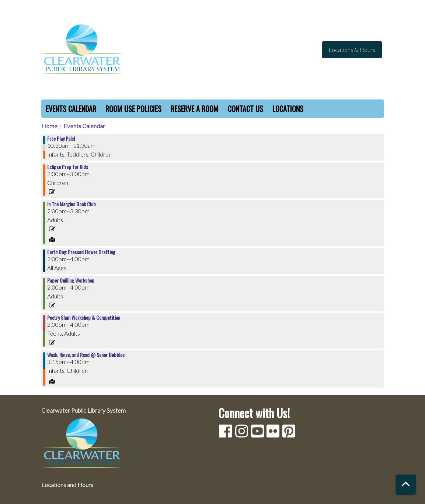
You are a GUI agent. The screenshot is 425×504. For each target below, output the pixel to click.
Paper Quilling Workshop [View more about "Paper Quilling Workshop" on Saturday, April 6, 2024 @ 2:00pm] (71, 280)
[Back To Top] (406, 485)
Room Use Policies (133, 109)
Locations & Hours (352, 50)
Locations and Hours (67, 485)
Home (49, 126)
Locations (288, 109)
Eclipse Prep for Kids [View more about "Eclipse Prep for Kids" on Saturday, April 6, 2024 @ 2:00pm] (68, 167)
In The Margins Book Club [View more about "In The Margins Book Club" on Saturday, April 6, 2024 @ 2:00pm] (72, 204)
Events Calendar (71, 109)
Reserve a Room (195, 109)
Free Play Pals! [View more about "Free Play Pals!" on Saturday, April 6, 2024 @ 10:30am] (61, 139)
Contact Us (245, 109)
